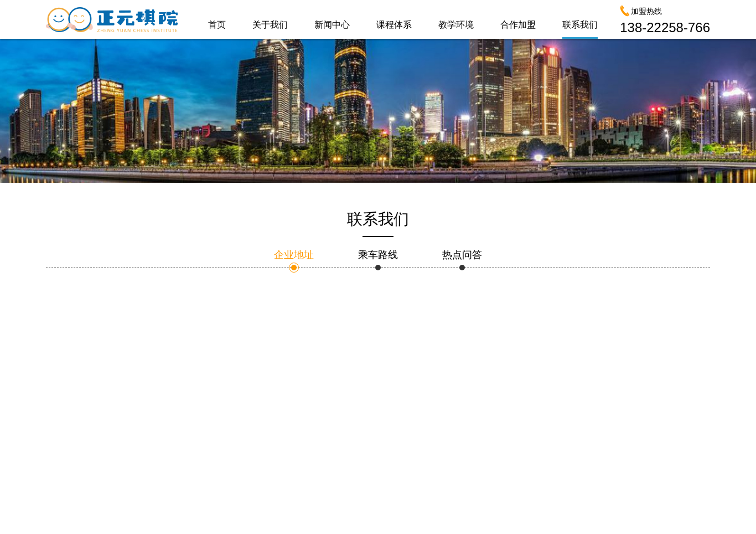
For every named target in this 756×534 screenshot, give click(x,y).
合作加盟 (518, 25)
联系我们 (580, 25)
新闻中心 (332, 25)
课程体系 (394, 25)
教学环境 (456, 25)
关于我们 (270, 25)
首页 (217, 25)
